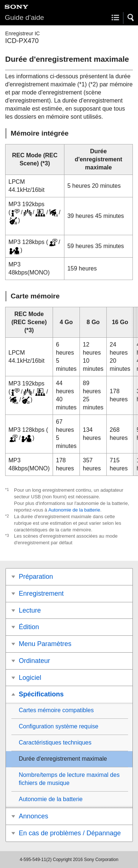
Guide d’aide (24, 17)
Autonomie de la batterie (74, 510)
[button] (131, 18)
